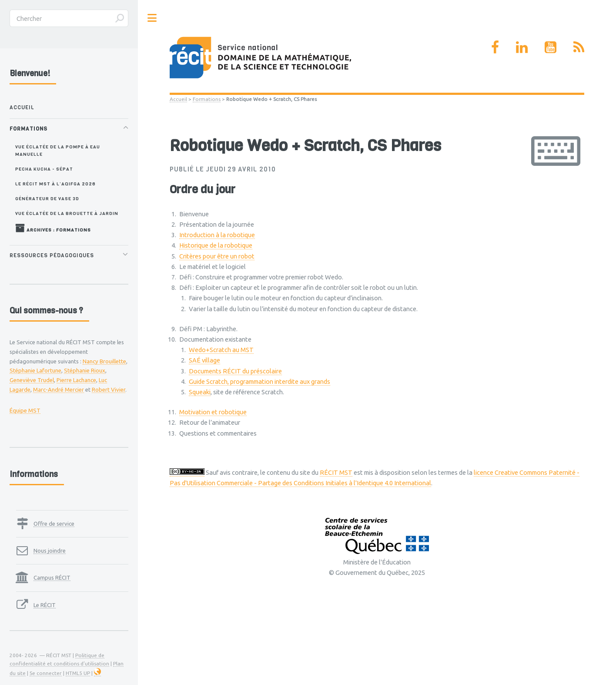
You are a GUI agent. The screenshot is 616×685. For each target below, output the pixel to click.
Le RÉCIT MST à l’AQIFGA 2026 (55, 184)
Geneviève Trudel (32, 380)
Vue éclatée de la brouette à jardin (67, 213)
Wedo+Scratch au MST (221, 350)
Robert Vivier (109, 390)
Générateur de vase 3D (47, 198)
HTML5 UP (78, 673)
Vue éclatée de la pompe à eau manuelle (58, 150)
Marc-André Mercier (59, 390)
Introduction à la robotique (217, 235)
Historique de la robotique (216, 245)
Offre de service (54, 524)
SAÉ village (204, 360)
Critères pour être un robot (217, 256)
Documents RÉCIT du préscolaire (235, 371)
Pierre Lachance (76, 380)
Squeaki (200, 392)
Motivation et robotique (213, 412)
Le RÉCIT (45, 605)
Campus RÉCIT (52, 578)
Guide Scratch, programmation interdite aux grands (259, 381)
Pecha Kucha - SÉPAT (44, 169)
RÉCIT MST (336, 472)
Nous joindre (50, 551)
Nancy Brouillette (104, 361)
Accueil (178, 99)
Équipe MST (25, 410)
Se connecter (46, 673)
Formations (207, 99)
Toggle (152, 18)
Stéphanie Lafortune (35, 370)
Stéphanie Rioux (85, 370)
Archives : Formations (53, 228)
